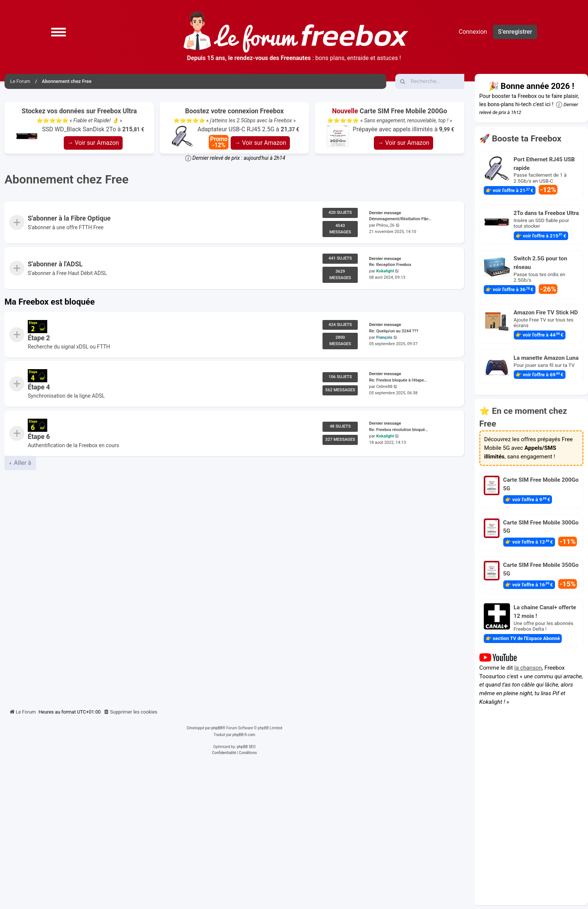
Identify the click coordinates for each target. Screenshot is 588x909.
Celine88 (384, 387)
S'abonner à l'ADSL (55, 264)
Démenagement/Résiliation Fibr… (400, 219)
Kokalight (385, 271)
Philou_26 (385, 225)
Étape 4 (39, 387)
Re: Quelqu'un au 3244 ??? (394, 331)
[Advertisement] (234, 586)
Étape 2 (39, 338)
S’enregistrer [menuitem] (515, 32)
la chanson (528, 668)
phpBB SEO (246, 747)
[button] (58, 32)
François (384, 337)
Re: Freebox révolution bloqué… (398, 430)
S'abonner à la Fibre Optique (69, 218)
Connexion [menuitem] (473, 32)
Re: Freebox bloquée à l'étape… (398, 380)
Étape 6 (39, 437)
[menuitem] (130, 712)
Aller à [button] (22, 463)
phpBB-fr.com (244, 735)
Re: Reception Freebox (390, 265)
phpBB (217, 728)
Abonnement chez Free (67, 179)
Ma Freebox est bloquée (50, 302)
